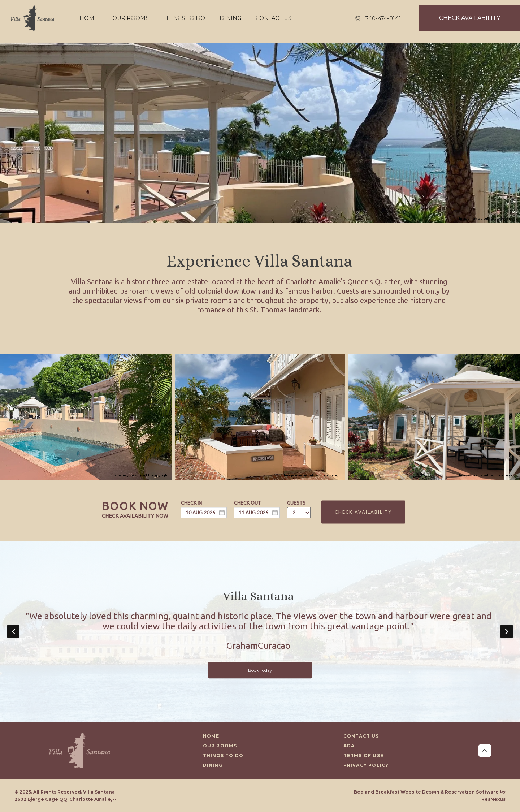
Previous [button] (13, 631)
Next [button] (507, 631)
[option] (260, 631)
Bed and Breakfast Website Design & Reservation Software (426, 792)
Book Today (260, 670)
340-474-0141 (383, 18)
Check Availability (363, 512)
